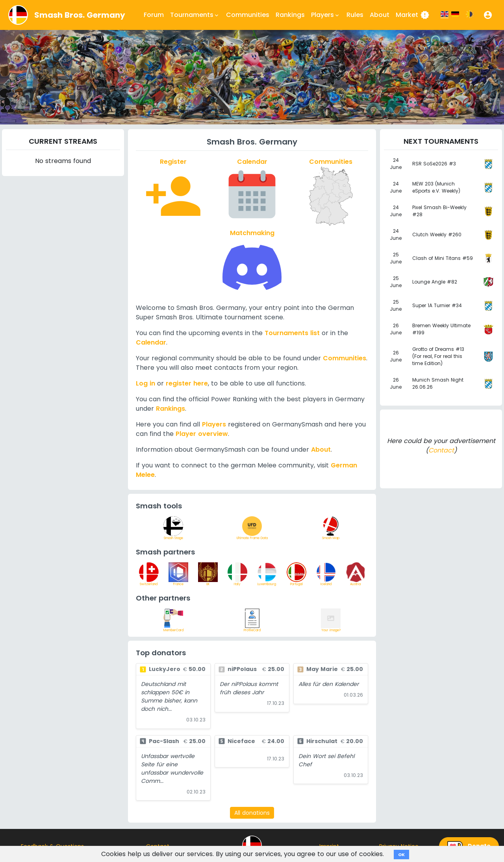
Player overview (202, 434)
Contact (441, 450)
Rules (355, 15)
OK (401, 855)
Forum (154, 15)
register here (187, 383)
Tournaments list (292, 333)
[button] (488, 15)
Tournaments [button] (195, 15)
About (380, 15)
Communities (248, 15)
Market (413, 15)
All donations (252, 813)
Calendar (151, 342)
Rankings (290, 15)
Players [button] (326, 15)
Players (214, 424)
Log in (145, 383)
